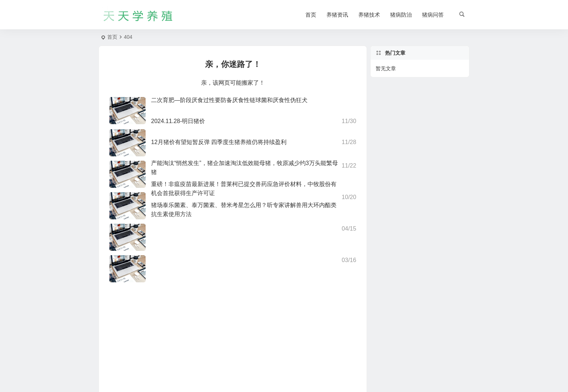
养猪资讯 (337, 15)
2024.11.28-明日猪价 (178, 121)
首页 (311, 15)
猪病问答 (433, 15)
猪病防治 (401, 15)
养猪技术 (369, 15)
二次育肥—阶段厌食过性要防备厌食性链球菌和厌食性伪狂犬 (229, 100)
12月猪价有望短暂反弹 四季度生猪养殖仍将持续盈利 (219, 142)
